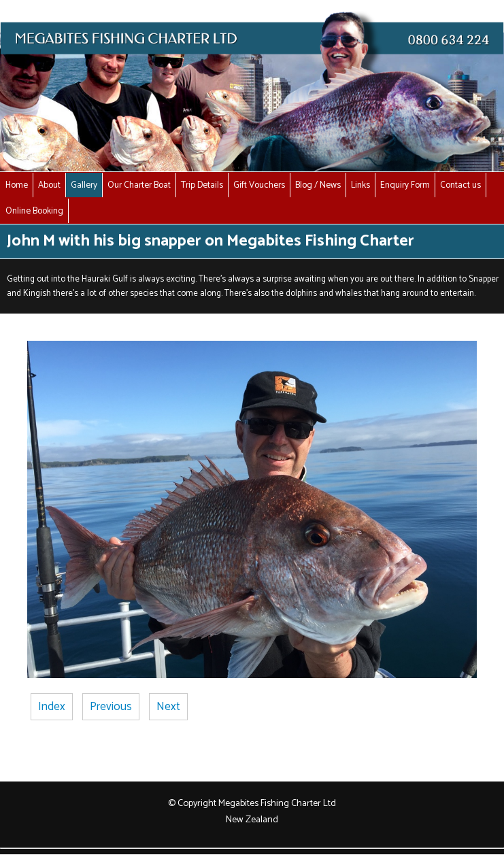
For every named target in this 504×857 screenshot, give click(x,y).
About (49, 185)
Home (17, 185)
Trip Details (202, 185)
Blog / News (318, 185)
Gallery (84, 185)
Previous (111, 707)
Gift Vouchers (259, 185)
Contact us (460, 185)
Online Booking (34, 211)
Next (168, 707)
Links (360, 185)
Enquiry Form (405, 185)
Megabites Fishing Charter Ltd (277, 803)
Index (52, 707)
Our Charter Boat (139, 185)
